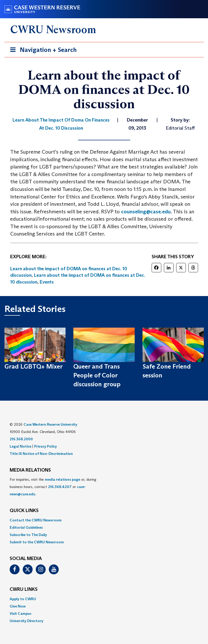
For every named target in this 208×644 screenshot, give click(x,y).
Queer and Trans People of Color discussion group (97, 375)
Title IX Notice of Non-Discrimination (41, 454)
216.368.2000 (21, 439)
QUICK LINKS (24, 511)
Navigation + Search (42, 51)
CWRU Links (24, 589)
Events (47, 282)
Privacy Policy (46, 446)
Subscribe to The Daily (28, 535)
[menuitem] (104, 520)
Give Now (18, 606)
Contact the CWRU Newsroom (36, 520)
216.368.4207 (60, 487)
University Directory (26, 621)
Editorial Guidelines (26, 527)
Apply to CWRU (23, 599)
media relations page (63, 479)
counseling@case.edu (146, 212)
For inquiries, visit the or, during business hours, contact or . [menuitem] (53, 487)
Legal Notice (20, 446)
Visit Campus (20, 613)
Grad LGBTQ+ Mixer (34, 366)
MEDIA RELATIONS (30, 470)
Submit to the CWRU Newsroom (37, 542)
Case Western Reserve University (50, 424)
